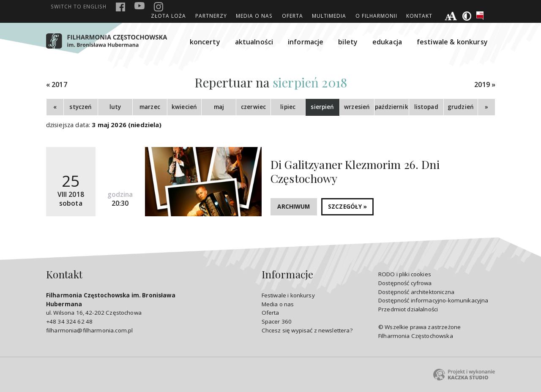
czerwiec (253, 107)
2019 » (485, 85)
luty (115, 107)
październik (392, 107)
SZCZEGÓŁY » (347, 207)
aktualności (254, 42)
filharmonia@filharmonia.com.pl (89, 330)
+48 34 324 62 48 (69, 321)
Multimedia (329, 16)
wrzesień (357, 107)
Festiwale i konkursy (288, 295)
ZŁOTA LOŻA (168, 16)
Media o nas (254, 16)
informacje (306, 42)
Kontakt (419, 16)
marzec (150, 107)
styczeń (81, 107)
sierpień (322, 107)
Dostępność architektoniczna (416, 292)
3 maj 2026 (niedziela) (127, 125)
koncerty (205, 42)
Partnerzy (211, 16)
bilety (348, 42)
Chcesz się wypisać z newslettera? (307, 330)
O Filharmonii (376, 16)
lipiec (288, 107)
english (79, 6)
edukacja (387, 42)
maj (219, 107)
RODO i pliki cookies (405, 274)
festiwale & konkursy (452, 42)
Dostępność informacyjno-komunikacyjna (433, 300)
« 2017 (57, 85)
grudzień (461, 107)
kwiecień (184, 107)
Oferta (292, 16)
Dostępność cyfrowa (405, 283)
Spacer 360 (277, 321)
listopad (426, 107)
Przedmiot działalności (408, 309)
